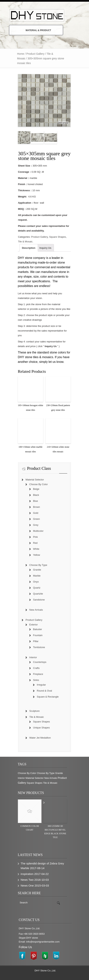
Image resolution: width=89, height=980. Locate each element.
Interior (33, 657)
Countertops (40, 662)
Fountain (38, 635)
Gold (36, 513)
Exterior (34, 625)
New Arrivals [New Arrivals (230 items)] (51, 778)
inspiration (27, 874)
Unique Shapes (41, 728)
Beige (36, 489)
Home (21, 54)
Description (29, 248)
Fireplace (38, 674)
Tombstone (39, 647)
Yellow (37, 555)
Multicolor (38, 531)
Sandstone (39, 600)
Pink (35, 537)
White (36, 549)
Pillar (36, 641)
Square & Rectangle (48, 697)
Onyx (36, 582)
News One (27, 886)
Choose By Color (38, 484)
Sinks (36, 680)
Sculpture (34, 711)
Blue (35, 501)
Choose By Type (38, 565)
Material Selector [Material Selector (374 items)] (35, 778)
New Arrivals (36, 610)
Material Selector (35, 480)
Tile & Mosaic (25, 242)
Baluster (38, 629)
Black (36, 495)
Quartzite (38, 594)
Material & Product (33, 30)
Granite (37, 570)
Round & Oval (44, 691)
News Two (27, 880)
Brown (37, 507)
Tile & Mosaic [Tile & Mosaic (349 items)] (50, 783)
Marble (37, 576)
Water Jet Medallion (40, 738)
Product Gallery (35, 54)
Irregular (41, 685)
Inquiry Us (45, 248)
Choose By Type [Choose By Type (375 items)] (46, 773)
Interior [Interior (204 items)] (21, 778)
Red (35, 543)
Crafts (36, 668)
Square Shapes (58, 237)
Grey (36, 525)
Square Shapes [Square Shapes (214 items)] (35, 783)
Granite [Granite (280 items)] (59, 773)
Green (36, 519)
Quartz (37, 588)
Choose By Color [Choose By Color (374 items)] (27, 773)
